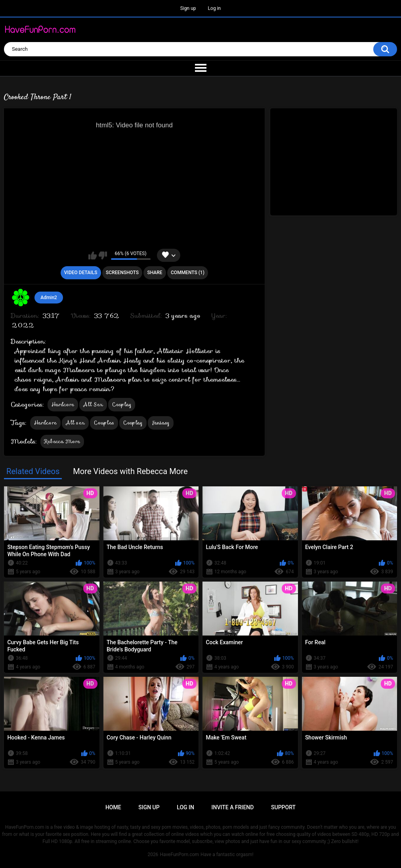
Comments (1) (188, 273)
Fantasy (161, 423)
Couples (104, 423)
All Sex (93, 404)
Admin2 (49, 298)
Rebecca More (62, 441)
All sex (75, 423)
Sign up (188, 8)
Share (155, 273)
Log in (215, 8)
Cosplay (122, 404)
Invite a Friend (233, 807)
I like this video (93, 255)
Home (113, 807)
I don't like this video (103, 255)
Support (283, 807)
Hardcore (63, 404)
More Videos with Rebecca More (130, 471)
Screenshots (122, 273)
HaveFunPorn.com (179, 855)
